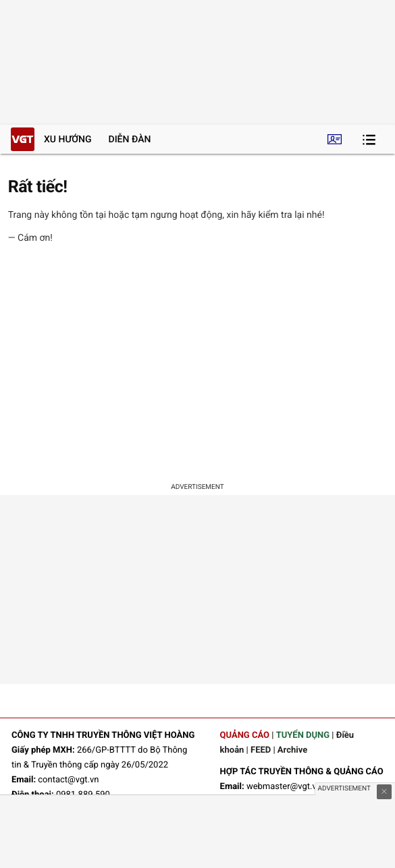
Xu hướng (68, 140)
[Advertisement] (197, 366)
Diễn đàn (130, 140)
